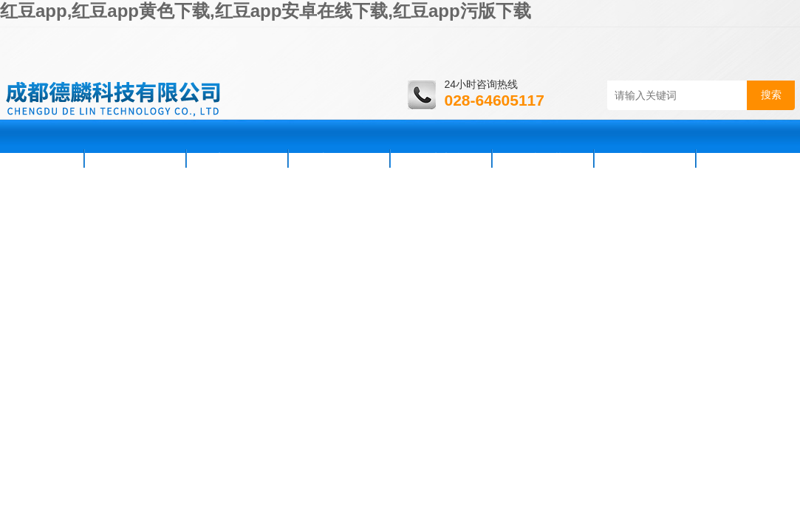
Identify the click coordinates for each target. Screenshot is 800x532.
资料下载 (543, 158)
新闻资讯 (237, 158)
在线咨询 (645, 158)
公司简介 (135, 158)
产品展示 (339, 158)
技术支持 (441, 158)
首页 (44, 158)
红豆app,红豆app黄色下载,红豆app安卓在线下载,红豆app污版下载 (266, 11)
